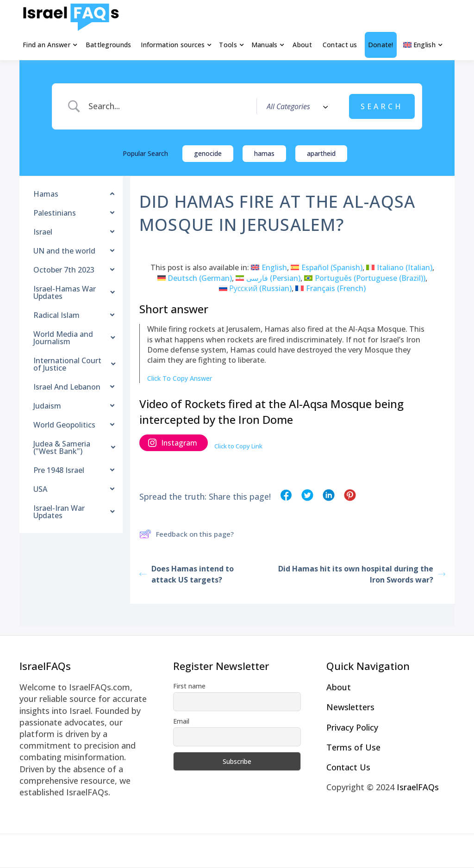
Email (181, 721)
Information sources (173, 45)
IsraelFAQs (418, 787)
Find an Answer (47, 45)
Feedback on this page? (187, 534)
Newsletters (350, 707)
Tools (228, 45)
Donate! (381, 45)
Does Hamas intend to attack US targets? (187, 574)
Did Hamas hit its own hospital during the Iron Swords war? (362, 574)
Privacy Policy (352, 727)
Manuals (265, 45)
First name (189, 686)
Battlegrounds (109, 45)
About (302, 45)
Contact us (340, 45)
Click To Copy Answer (180, 378)
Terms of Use (353, 747)
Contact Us (348, 767)
